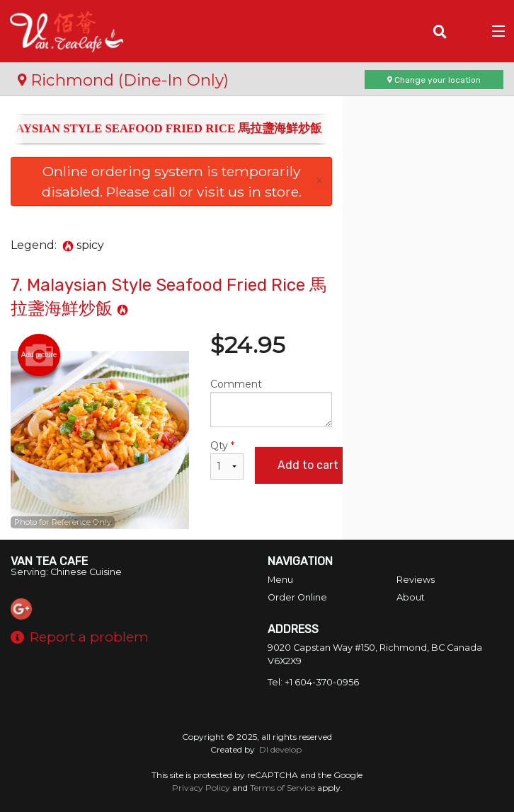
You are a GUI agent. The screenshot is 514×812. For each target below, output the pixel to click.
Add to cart (308, 465)
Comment (271, 402)
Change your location (434, 80)
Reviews (416, 580)
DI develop (280, 749)
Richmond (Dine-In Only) (123, 80)
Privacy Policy (201, 788)
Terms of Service (282, 788)
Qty (227, 459)
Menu (280, 580)
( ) (468, 31)
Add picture (39, 355)
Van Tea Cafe (49, 561)
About (411, 597)
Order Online (297, 597)
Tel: (313, 682)
